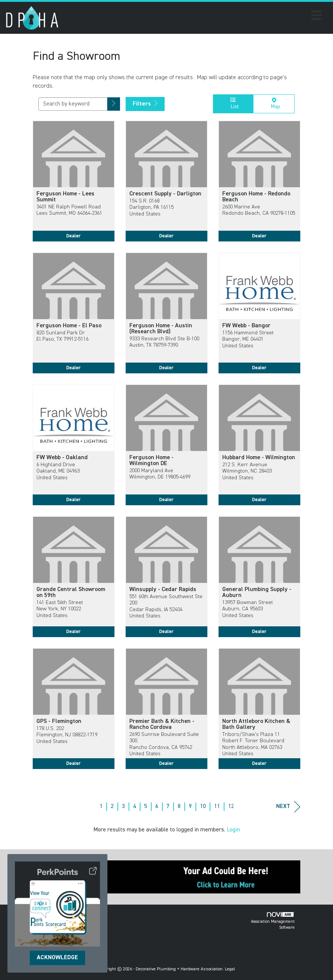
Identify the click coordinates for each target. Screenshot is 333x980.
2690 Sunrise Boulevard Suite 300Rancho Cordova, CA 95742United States (164, 744)
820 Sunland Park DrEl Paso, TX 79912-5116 (62, 336)
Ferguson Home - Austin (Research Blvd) (161, 329)
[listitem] (74, 187)
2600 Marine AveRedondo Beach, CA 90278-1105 (259, 210)
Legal (230, 969)
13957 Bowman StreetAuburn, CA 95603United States (248, 609)
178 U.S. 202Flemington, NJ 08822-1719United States (67, 735)
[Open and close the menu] (192, 17)
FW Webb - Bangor (246, 326)
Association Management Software (273, 921)
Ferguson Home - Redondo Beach (256, 197)
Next (288, 807)
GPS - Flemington (59, 721)
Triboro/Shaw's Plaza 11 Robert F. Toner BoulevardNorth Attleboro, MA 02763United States (253, 744)
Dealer (73, 236)
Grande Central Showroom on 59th (71, 593)
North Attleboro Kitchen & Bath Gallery (256, 724)
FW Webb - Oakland (62, 458)
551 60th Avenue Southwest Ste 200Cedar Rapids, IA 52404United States (166, 606)
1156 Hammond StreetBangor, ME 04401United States (248, 339)
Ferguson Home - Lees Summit (65, 197)
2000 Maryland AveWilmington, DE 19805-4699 (160, 474)
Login (233, 830)
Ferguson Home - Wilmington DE (151, 461)
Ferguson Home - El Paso (69, 326)
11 (217, 807)
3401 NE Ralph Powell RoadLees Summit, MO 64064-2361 (69, 210)
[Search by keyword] (73, 104)
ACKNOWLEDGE (57, 958)
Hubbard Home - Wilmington (259, 458)
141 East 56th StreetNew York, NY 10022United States (60, 609)
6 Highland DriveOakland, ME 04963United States (58, 471)
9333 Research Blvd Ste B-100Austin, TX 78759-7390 (164, 342)
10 (203, 807)
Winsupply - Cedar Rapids (163, 590)
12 (231, 807)
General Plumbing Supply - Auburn (257, 593)
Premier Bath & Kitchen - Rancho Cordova (162, 724)
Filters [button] (145, 104)
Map (274, 103)
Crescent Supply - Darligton (165, 194)
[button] (114, 104)
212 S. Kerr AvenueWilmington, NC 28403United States (247, 471)
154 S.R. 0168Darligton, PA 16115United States (151, 207)
